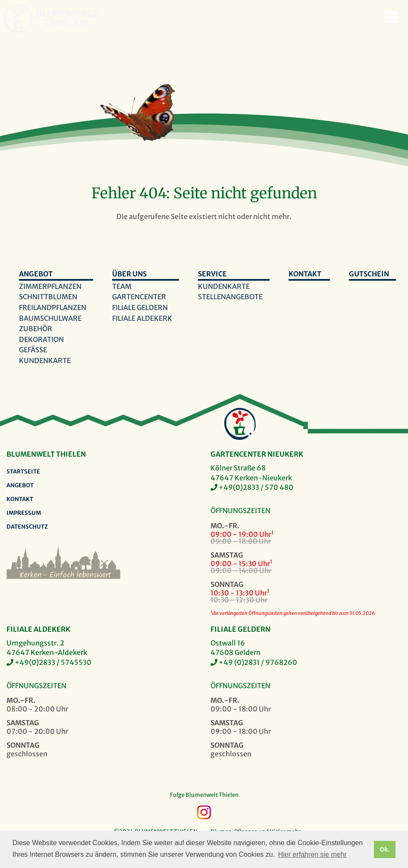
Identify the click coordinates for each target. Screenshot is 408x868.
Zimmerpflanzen (50, 286)
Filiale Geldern (140, 307)
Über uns (129, 274)
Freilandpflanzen (53, 307)
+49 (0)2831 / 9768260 (258, 662)
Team (122, 286)
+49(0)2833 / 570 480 (256, 487)
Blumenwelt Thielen (18, 19)
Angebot (36, 274)
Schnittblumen (48, 297)
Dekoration (41, 339)
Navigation (391, 17)
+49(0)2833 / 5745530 (53, 662)
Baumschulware (50, 318)
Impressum (24, 513)
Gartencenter (139, 297)
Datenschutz (27, 527)
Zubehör (36, 329)
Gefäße (33, 350)
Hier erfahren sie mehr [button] (312, 854)
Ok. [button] (384, 849)
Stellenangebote (230, 297)
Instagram (204, 812)
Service (212, 274)
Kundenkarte (45, 360)
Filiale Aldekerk (142, 318)
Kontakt (305, 274)
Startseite (23, 472)
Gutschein (369, 274)
